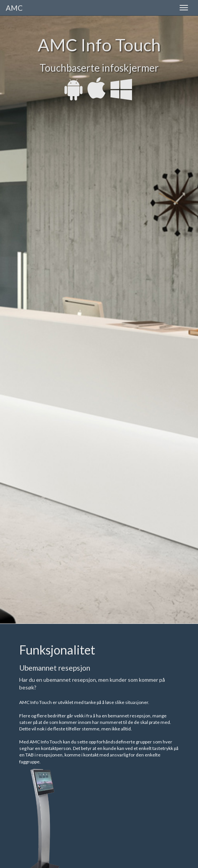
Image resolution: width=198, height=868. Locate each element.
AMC (14, 8)
